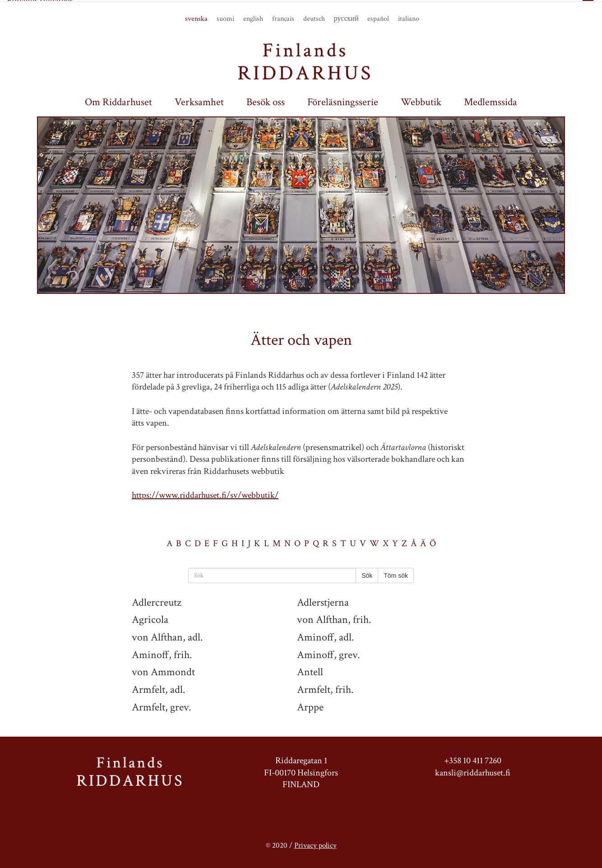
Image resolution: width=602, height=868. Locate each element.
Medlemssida (491, 101)
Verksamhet (199, 101)
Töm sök (396, 574)
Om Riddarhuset (118, 101)
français (283, 18)
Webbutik (421, 101)
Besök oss (266, 101)
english (253, 18)
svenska (196, 18)
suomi (225, 18)
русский (346, 18)
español (378, 18)
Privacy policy (315, 844)
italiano (409, 18)
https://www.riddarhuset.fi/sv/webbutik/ (205, 494)
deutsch (314, 18)
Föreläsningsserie (343, 101)
